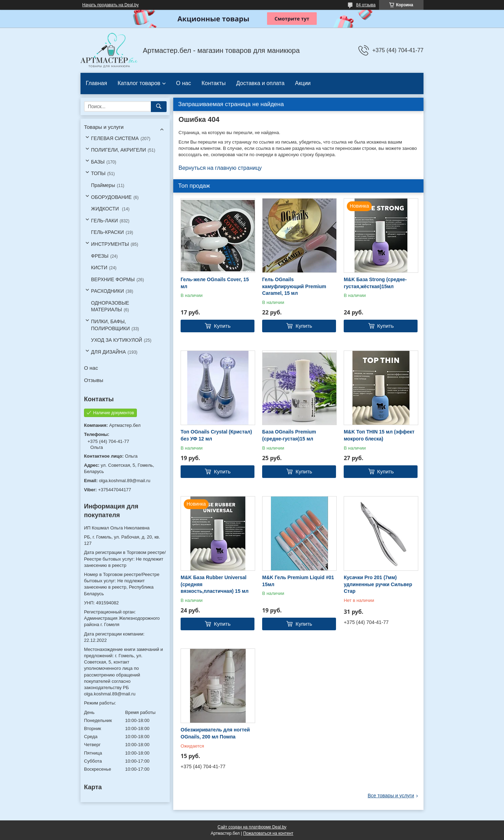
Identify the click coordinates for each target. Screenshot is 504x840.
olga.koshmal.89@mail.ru (125, 481)
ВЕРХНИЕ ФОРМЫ (113, 279)
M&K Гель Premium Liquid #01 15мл (298, 581)
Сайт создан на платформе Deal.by (252, 827)
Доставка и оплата (260, 83)
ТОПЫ (98, 173)
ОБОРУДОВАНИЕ (111, 197)
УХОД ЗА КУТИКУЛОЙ (117, 340)
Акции (303, 83)
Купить (222, 326)
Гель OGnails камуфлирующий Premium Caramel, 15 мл (294, 286)
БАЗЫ (98, 162)
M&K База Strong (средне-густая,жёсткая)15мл (375, 283)
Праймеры (103, 185)
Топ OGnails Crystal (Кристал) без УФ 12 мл (216, 435)
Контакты (214, 83)
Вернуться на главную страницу (220, 168)
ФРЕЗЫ (100, 256)
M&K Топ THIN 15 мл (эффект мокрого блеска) (379, 435)
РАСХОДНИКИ (107, 291)
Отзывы (94, 380)
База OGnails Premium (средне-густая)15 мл (289, 435)
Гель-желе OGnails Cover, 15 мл (215, 283)
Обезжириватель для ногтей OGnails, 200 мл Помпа (215, 733)
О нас (184, 83)
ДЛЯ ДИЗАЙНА (108, 352)
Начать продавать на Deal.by (110, 5)
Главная (96, 83)
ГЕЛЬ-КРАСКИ (107, 232)
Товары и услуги (104, 127)
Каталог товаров (139, 83)
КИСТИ (99, 268)
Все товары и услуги (391, 796)
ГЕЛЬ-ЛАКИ (104, 221)
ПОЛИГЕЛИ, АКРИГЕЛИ (118, 150)
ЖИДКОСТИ (106, 209)
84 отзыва (366, 5)
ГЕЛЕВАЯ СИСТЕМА (115, 138)
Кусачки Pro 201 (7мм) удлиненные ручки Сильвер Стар (378, 584)
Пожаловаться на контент (268, 833)
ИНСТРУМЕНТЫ (110, 244)
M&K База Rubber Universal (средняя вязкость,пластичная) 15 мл (215, 584)
